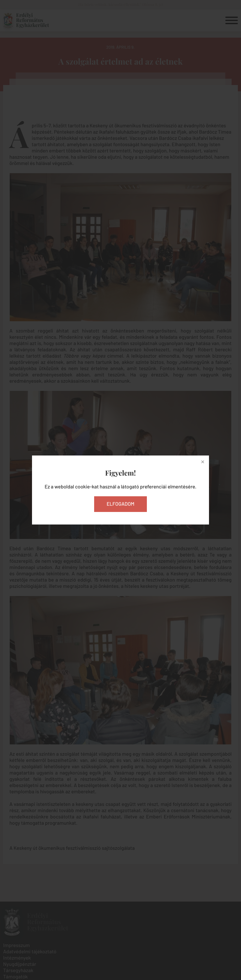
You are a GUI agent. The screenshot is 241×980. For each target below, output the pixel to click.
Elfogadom (121, 504)
